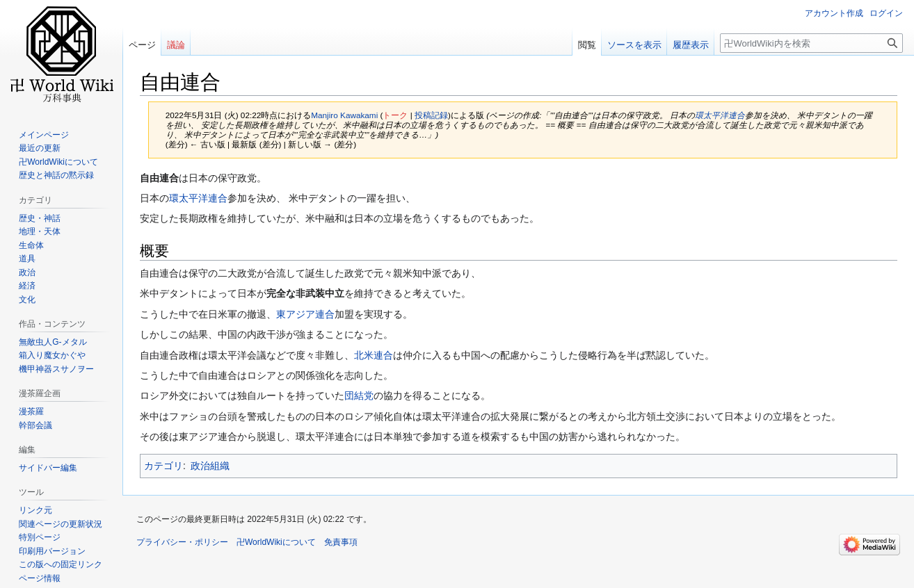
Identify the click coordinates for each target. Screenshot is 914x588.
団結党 (359, 395)
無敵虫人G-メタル (53, 342)
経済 (27, 286)
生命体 (31, 245)
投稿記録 (431, 115)
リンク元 (35, 510)
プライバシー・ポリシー (182, 542)
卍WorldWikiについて (58, 162)
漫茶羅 (31, 411)
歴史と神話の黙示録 (56, 175)
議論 (176, 45)
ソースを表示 (634, 45)
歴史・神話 (40, 218)
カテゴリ (163, 466)
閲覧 (587, 45)
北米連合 (374, 355)
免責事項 (341, 542)
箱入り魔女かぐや (52, 355)
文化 (27, 300)
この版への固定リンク (61, 564)
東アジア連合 (305, 314)
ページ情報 (40, 578)
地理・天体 (40, 231)
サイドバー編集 (48, 468)
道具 (27, 259)
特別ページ (40, 537)
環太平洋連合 (720, 115)
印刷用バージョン (52, 551)
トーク (395, 115)
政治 (27, 272)
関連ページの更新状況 (61, 524)
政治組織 (210, 466)
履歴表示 (691, 45)
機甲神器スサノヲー (56, 369)
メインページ (44, 135)
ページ (142, 45)
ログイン (886, 13)
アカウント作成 (834, 13)
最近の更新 (40, 148)
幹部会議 (35, 425)
